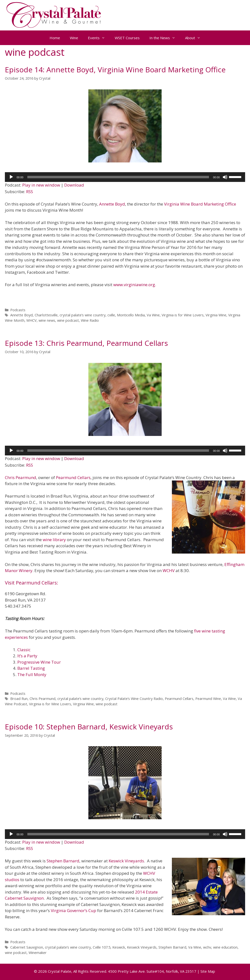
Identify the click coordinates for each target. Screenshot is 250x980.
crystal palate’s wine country (83, 315)
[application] (125, 177)
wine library (54, 540)
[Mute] (225, 177)
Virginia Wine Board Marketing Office (200, 204)
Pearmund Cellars (73, 477)
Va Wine (153, 315)
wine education (225, 947)
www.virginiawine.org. (135, 285)
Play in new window (41, 185)
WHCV (31, 320)
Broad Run (19, 699)
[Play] (11, 177)
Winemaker (38, 953)
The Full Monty (32, 674)
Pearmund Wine (208, 699)
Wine (74, 38)
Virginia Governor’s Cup (73, 910)
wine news (47, 320)
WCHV (169, 570)
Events (99, 38)
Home (55, 38)
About (195, 38)
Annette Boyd (112, 204)
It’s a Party (27, 656)
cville (111, 315)
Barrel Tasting (31, 668)
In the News (165, 38)
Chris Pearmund (21, 477)
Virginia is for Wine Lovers (183, 315)
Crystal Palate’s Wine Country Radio (134, 699)
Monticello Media (131, 315)
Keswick (119, 947)
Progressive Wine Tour (39, 662)
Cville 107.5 (102, 947)
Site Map (208, 971)
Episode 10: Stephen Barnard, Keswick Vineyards (89, 727)
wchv (207, 947)
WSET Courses (127, 38)
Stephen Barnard (63, 861)
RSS (30, 192)
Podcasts (18, 310)
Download (74, 185)
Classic (24, 650)
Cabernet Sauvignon (27, 947)
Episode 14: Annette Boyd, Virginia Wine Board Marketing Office (115, 70)
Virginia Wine (216, 315)
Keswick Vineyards (126, 861)
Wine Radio (90, 320)
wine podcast (68, 320)
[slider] (118, 177)
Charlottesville (46, 315)
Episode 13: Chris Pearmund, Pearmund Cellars (86, 343)
